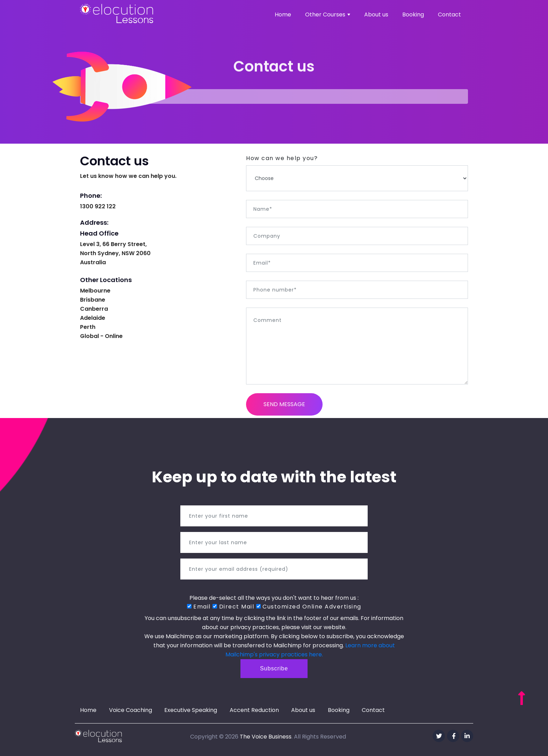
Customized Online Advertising (309, 607)
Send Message (284, 404)
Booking (413, 15)
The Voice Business (266, 737)
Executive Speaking (191, 710)
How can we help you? (282, 158)
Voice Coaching (131, 710)
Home (283, 15)
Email (199, 607)
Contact (449, 15)
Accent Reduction (254, 710)
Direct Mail (233, 607)
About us (376, 15)
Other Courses (328, 15)
